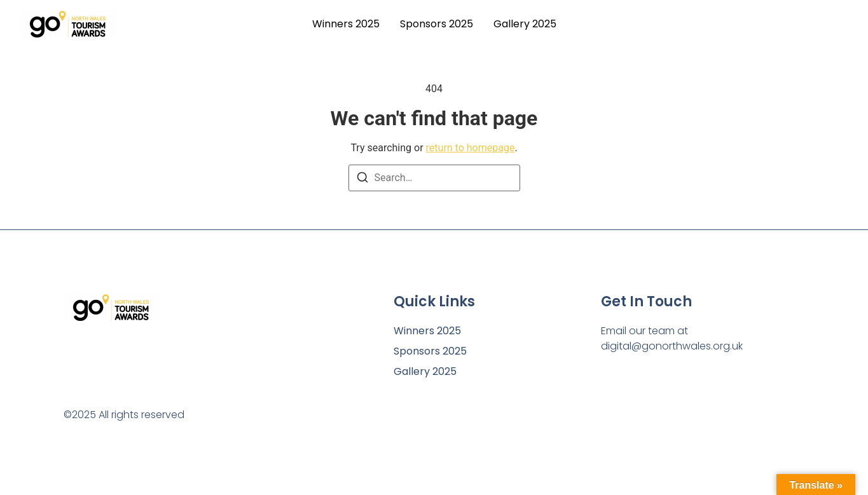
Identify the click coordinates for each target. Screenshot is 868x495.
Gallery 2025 (525, 24)
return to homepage (471, 148)
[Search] (362, 180)
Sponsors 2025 (437, 24)
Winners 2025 (346, 24)
